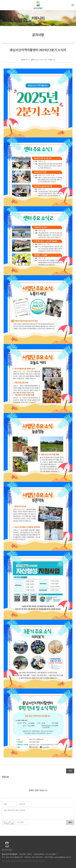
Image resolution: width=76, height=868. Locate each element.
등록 (70, 822)
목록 (70, 771)
